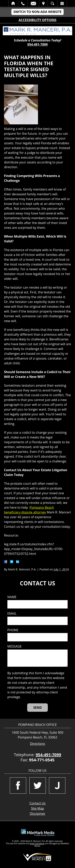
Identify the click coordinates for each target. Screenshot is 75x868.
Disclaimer (37, 814)
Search (52, 3)
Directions (38, 744)
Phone (13, 630)
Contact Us (37, 803)
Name (12, 597)
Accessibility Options (37, 20)
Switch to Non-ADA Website (37, 12)
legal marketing (37, 843)
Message (14, 646)
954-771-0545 (42, 760)
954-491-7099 (38, 44)
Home (13, 3)
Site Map (37, 808)
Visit (43, 3)
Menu (62, 3)
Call (23, 3)
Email (33, 3)
